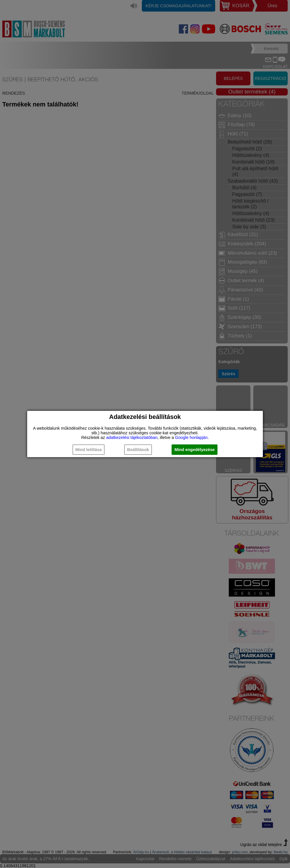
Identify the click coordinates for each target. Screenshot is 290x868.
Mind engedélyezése (195, 450)
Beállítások (138, 450)
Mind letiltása (89, 450)
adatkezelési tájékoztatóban (132, 437)
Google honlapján (191, 437)
